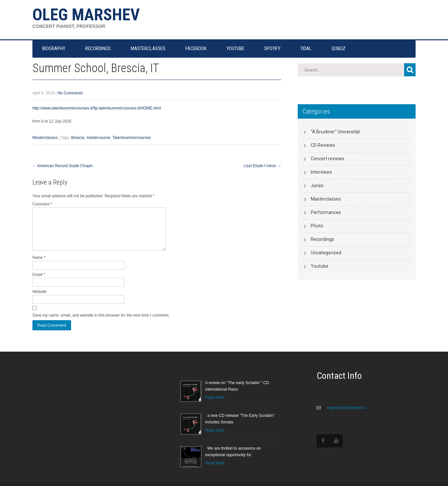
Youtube (320, 266)
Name (39, 265)
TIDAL (306, 49)
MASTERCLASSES (148, 49)
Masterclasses (45, 138)
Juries (317, 185)
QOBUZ (338, 49)
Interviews (321, 172)
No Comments (70, 93)
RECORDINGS (98, 49)
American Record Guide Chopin (63, 166)
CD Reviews (323, 145)
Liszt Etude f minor (262, 166)
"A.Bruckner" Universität (335, 132)
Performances (326, 212)
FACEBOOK (196, 49)
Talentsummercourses (131, 138)
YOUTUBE (235, 49)
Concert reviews (327, 159)
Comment (42, 204)
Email (39, 282)
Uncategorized (326, 253)
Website (39, 300)
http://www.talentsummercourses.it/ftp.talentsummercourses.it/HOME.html (97, 108)
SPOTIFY (272, 49)
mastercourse (98, 138)
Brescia (78, 138)
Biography (54, 49)
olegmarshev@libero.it (346, 416)
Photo (317, 226)
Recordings (322, 239)
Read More (215, 405)
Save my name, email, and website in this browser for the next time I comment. (101, 323)
